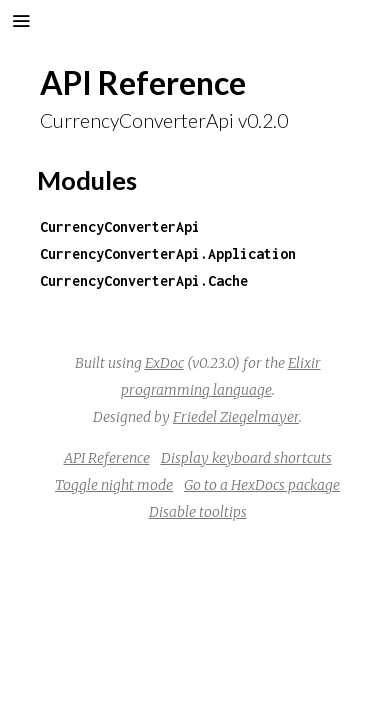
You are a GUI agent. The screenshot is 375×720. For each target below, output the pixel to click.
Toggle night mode (114, 485)
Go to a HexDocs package (262, 485)
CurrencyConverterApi (120, 226)
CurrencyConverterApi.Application (168, 253)
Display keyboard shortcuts (246, 458)
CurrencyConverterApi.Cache (144, 280)
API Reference (107, 458)
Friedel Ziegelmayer (236, 417)
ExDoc (164, 363)
